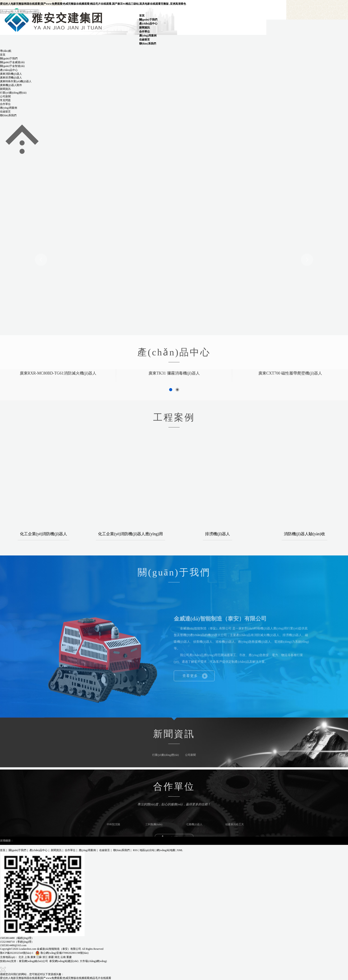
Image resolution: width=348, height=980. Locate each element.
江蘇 (39, 957)
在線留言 (144, 40)
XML (180, 850)
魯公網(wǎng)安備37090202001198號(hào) (62, 953)
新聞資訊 (144, 28)
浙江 (45, 957)
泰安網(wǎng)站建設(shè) (64, 961)
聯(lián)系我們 (147, 44)
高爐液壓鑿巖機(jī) (25, 841)
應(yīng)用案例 (148, 36)
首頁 (142, 16)
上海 (27, 957)
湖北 (57, 957)
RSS (135, 850)
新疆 (51, 957)
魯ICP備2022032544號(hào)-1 (17, 953)
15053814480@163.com (13, 945)
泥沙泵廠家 (43, 841)
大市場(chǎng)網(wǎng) (93, 961)
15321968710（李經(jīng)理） (17, 942)
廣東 (33, 957)
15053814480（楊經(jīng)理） (17, 938)
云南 (63, 957)
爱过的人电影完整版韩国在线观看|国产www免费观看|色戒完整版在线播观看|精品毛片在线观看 (56, 978)
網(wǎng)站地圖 (166, 850)
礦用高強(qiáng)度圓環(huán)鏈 (69, 841)
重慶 (69, 957)
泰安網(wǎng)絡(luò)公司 (33, 961)
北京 (21, 957)
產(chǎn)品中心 (148, 24)
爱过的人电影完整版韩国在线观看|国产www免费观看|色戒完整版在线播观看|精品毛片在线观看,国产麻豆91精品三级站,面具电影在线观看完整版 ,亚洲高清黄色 (93, 4)
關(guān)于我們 (148, 20)
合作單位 (144, 32)
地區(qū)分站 (147, 850)
